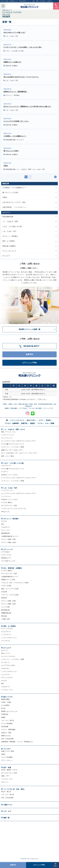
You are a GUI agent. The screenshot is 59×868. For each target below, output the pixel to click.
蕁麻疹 (3, 717)
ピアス (41, 420)
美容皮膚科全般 (10, 140)
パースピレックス (7, 690)
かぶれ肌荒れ (5, 705)
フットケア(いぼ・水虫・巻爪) (14, 789)
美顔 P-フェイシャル (8, 432)
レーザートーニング (8, 435)
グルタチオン (5, 668)
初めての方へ (31, 420)
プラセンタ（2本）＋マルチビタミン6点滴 (15, 583)
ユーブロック (5, 662)
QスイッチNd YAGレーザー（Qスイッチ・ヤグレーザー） (20, 453)
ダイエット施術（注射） (9, 539)
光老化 (6, 166)
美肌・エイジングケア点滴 (10, 589)
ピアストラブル (6, 555)
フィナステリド (6, 635)
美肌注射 (4, 598)
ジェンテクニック (7, 438)
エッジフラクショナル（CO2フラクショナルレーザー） (19, 441)
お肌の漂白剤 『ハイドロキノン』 (29, 207)
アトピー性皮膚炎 (7, 723)
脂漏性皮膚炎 (5, 699)
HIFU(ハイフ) (5, 512)
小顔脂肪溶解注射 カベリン (10, 536)
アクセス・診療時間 (12, 423)
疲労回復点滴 (5, 610)
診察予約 (40, 354)
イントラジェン (6, 496)
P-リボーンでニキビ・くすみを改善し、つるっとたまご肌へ (23, 47)
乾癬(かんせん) (6, 736)
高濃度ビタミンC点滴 (8, 580)
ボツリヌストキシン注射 (9, 505)
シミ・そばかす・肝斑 (24, 169)
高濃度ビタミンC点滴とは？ (13, 62)
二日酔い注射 (5, 619)
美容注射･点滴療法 (11, 66)
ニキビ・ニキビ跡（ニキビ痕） (14, 463)
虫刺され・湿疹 (6, 733)
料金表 (48, 420)
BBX (3, 524)
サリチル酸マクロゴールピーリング (13, 444)
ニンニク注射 (5, 607)
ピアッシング (8, 550)
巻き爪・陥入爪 (6, 792)
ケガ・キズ (7, 811)
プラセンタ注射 (6, 586)
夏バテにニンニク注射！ (11, 151)
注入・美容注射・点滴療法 (13, 568)
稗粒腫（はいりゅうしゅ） (10, 711)
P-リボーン (5, 472)
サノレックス (5, 530)
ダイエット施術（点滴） (9, 542)
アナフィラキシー (7, 760)
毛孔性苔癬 (5, 727)
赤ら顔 (3, 708)
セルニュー (5, 650)
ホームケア (20, 140)
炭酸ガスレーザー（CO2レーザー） (13, 450)
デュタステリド (6, 632)
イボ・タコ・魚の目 (8, 720)
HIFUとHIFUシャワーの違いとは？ (15, 32)
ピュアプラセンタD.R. (8, 665)
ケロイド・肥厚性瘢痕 (8, 729)
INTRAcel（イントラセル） (10, 475)
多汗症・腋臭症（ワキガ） (10, 770)
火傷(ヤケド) (8, 805)
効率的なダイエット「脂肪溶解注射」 (16, 92)
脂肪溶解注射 (5, 533)
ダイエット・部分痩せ (13, 95)
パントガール (5, 641)
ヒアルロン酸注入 (7, 502)
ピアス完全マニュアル (8, 561)
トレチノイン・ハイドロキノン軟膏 (13, 447)
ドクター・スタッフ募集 (46, 423)
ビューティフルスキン (8, 656)
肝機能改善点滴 (6, 613)
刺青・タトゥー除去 (8, 456)
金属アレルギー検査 (8, 751)
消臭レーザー (5, 776)
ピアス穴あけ (5, 552)
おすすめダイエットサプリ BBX (29, 202)
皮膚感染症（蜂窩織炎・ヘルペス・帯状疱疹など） (18, 742)
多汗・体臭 (7, 768)
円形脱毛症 (5, 714)
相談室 (32, 423)
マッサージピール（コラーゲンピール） (14, 508)
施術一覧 (6, 818)
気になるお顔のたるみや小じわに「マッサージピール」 (21, 77)
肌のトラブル (8, 697)
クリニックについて (29, 251)
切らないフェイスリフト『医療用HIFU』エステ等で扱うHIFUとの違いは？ (27, 106)
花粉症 (3, 754)
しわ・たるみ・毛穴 (12, 36)
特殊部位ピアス (6, 558)
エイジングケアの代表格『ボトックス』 (16, 121)
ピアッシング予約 (39, 363)
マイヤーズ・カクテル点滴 (10, 595)
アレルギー (7, 749)
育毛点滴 (4, 616)
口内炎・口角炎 (6, 702)
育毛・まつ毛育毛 (29, 241)
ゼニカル (4, 521)
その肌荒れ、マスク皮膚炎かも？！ (15, 136)
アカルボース (5, 527)
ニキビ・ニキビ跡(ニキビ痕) (14, 51)
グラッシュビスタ (7, 628)
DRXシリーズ (6, 653)
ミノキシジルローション (9, 638)
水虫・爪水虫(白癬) (7, 739)
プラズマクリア (6, 466)
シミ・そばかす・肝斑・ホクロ (14, 429)
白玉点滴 (4, 592)
